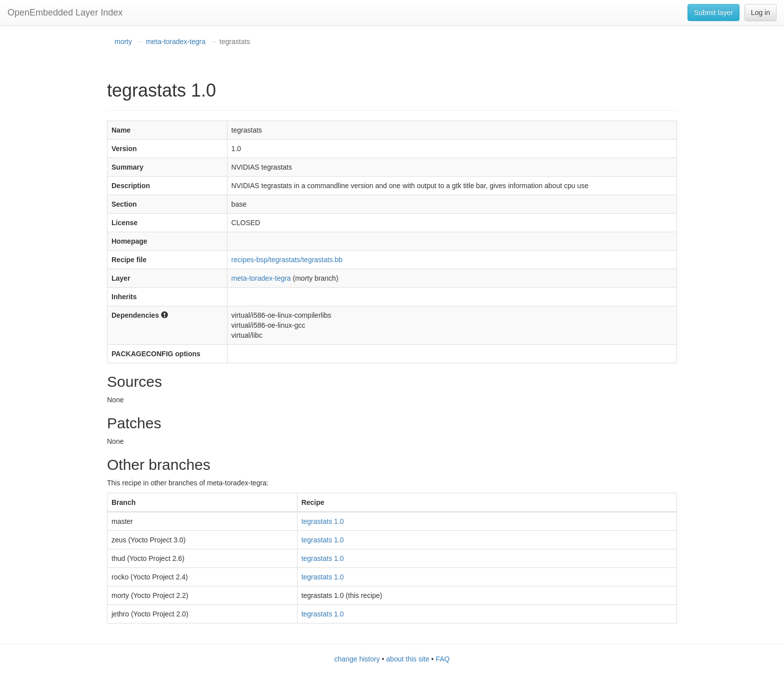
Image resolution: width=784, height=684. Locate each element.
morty (123, 42)
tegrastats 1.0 (323, 521)
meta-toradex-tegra (176, 42)
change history (357, 659)
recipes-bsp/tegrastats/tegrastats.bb (287, 260)
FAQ (442, 659)
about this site (407, 659)
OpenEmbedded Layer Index (65, 13)
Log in (760, 13)
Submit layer (713, 13)
